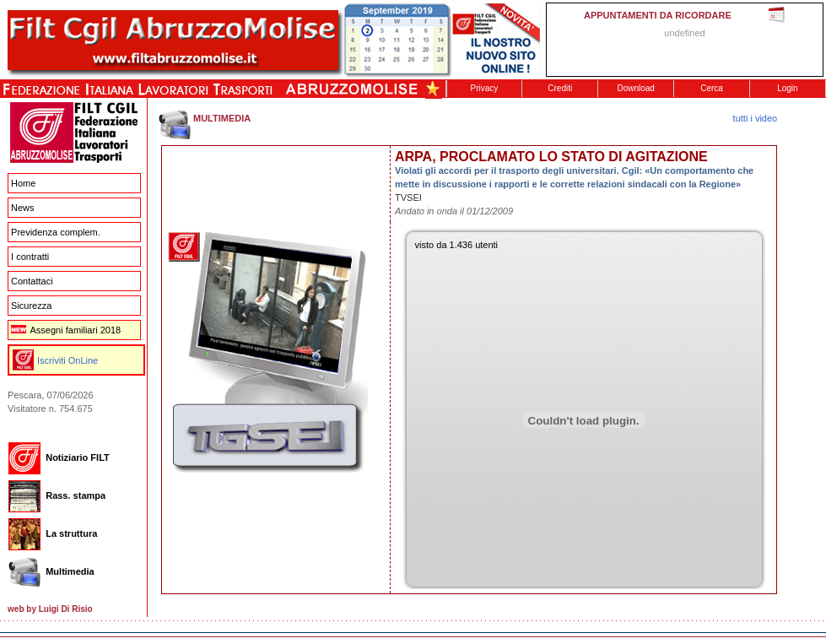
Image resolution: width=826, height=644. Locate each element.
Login (787, 88)
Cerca (712, 88)
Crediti (560, 88)
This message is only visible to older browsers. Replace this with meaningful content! (685, 40)
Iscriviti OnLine (67, 360)
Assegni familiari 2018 (66, 330)
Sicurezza (31, 306)
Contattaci (32, 281)
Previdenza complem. (56, 232)
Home (23, 183)
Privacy (485, 88)
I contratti (30, 257)
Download (635, 88)
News (23, 208)
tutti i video (756, 118)
